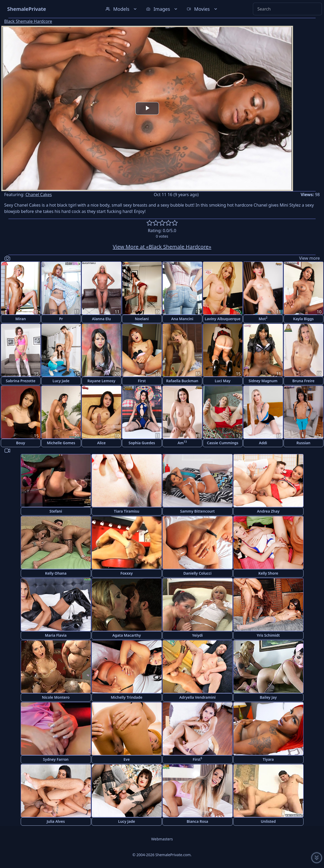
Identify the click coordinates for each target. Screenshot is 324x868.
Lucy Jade (61, 381)
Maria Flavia (56, 635)
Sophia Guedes (142, 443)
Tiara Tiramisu (127, 511)
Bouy (20, 443)
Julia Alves (56, 821)
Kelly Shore (268, 573)
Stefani (56, 511)
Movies (202, 9)
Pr (61, 319)
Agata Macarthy (127, 635)
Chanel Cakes (39, 195)
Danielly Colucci (197, 573)
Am (182, 443)
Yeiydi (197, 635)
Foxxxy (127, 573)
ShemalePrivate (27, 9)
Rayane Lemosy (101, 381)
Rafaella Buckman (182, 381)
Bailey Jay (268, 697)
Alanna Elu (102, 319)
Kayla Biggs (303, 319)
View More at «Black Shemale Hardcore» (162, 247)
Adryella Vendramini (197, 697)
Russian (303, 443)
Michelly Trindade (127, 697)
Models (122, 9)
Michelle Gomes (61, 443)
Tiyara (268, 759)
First (142, 381)
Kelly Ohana (56, 573)
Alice (101, 443)
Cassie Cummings (222, 443)
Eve (127, 759)
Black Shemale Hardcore (28, 21)
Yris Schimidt (268, 635)
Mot (263, 318)
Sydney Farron (56, 759)
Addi (263, 443)
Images (162, 9)
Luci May (222, 381)
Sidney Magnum (263, 381)
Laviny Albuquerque (222, 319)
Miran (21, 319)
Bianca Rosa (198, 821)
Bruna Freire (303, 381)
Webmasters (162, 839)
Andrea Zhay (268, 511)
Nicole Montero (56, 697)
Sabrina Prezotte (21, 381)
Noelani (142, 319)
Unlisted (268, 821)
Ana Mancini (182, 319)
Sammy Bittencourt (197, 511)
